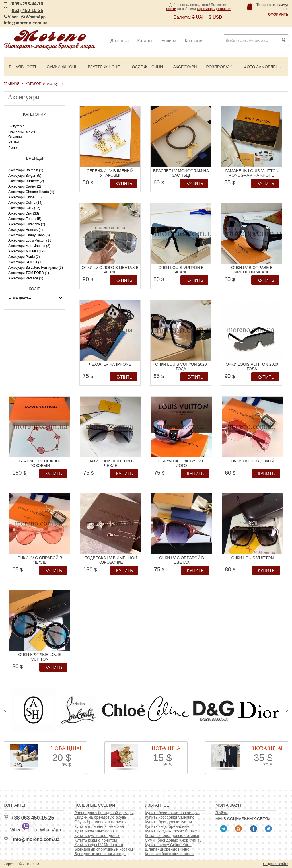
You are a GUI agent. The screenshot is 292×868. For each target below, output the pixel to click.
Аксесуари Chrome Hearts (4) (31, 192)
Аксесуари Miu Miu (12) (26, 251)
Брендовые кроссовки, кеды (100, 854)
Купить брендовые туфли (168, 822)
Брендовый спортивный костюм (104, 849)
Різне (12, 148)
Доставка (120, 41)
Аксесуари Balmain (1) (26, 170)
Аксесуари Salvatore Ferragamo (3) (36, 268)
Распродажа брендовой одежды (104, 813)
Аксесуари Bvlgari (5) (25, 176)
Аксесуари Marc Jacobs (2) (29, 246)
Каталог (145, 41)
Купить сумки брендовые (97, 836)
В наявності (22, 67)
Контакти (194, 41)
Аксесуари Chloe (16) (25, 197)
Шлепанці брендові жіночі (169, 849)
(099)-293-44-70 (27, 4)
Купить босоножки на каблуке (172, 813)
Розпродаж (219, 67)
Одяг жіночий (147, 67)
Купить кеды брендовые (167, 826)
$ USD (216, 17)
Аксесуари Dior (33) (24, 213)
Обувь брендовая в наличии (100, 822)
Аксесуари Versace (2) (26, 278)
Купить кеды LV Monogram (99, 845)
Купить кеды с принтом (96, 840)
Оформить (278, 15)
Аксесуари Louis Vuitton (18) (30, 240)
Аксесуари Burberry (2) (26, 181)
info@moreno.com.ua (26, 23)
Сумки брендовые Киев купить (173, 840)
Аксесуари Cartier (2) (25, 186)
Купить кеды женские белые (171, 831)
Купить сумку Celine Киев (168, 845)
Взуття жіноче (104, 67)
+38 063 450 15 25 (33, 818)
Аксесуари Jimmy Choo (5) (29, 235)
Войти (222, 813)
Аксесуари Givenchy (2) (27, 224)
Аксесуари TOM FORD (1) (29, 273)
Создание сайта (276, 864)
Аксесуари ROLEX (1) (25, 262)
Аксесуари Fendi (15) (25, 219)
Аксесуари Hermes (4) (25, 230)
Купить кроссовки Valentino (170, 817)
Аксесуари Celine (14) (25, 203)
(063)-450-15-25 (27, 10)
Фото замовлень (262, 67)
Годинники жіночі (22, 131)
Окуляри (15, 137)
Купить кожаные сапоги (96, 831)
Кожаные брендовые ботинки (172, 836)
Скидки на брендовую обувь (100, 817)
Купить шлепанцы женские (99, 826)
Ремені (14, 142)
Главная (12, 84)
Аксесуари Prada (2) (24, 257)
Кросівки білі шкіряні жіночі (170, 854)
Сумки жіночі (61, 67)
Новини (169, 41)
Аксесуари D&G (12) (24, 208)
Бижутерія (16, 126)
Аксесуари (185, 67)
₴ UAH (199, 17)
